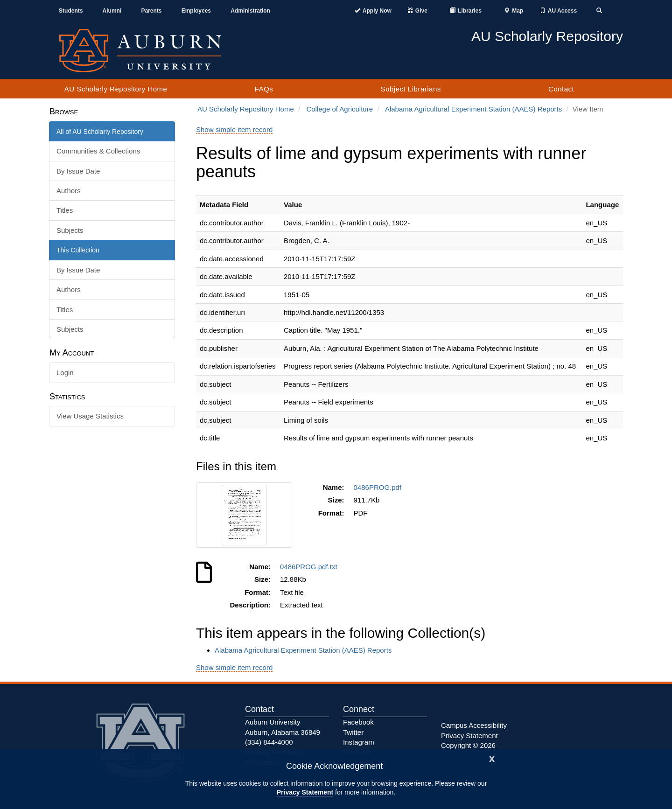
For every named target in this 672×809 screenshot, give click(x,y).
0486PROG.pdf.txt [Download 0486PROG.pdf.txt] (311, 567)
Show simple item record (234, 129)
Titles (65, 210)
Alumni (112, 11)
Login (65, 373)
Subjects (70, 230)
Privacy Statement (305, 792)
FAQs (264, 89)
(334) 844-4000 (269, 742)
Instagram (359, 742)
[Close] (492, 758)
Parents (151, 11)
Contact (561, 89)
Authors (69, 191)
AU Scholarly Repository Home (116, 89)
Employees (196, 11)
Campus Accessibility (474, 725)
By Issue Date (78, 171)
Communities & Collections (98, 151)
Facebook (358, 722)
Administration (250, 11)
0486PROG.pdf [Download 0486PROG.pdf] (380, 487)
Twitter (353, 732)
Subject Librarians (411, 89)
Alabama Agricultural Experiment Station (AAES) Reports (473, 109)
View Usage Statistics (90, 416)
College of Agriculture (339, 109)
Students (71, 11)
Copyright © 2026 (468, 745)
